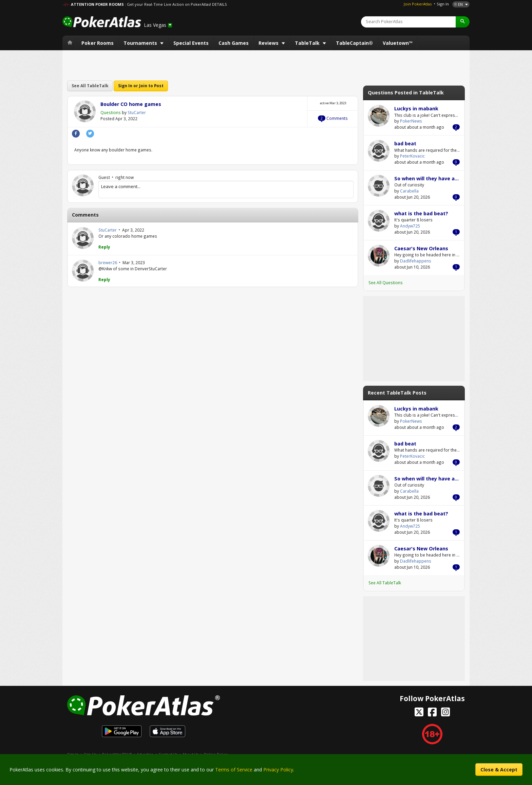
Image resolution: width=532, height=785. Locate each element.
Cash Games (234, 43)
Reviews (269, 43)
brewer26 (83, 271)
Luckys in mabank (416, 108)
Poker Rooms (98, 43)
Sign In (443, 4)
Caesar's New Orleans (421, 248)
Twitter (90, 134)
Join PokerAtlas (418, 4)
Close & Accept (499, 770)
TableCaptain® (354, 43)
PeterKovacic (379, 151)
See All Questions (386, 282)
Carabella (379, 186)
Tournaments (141, 43)
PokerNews (379, 116)
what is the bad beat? (421, 213)
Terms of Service (234, 770)
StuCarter (85, 111)
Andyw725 (379, 221)
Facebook (76, 134)
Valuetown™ (398, 43)
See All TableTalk (90, 86)
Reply (104, 247)
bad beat (405, 143)
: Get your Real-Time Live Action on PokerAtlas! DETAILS (176, 4)
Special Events (191, 43)
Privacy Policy (278, 770)
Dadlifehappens (379, 256)
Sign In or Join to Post (141, 86)
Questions (111, 112)
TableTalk (308, 43)
